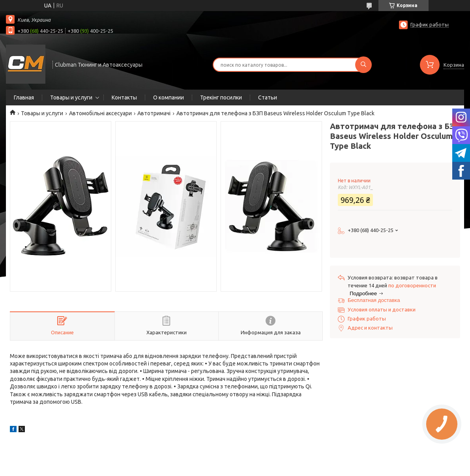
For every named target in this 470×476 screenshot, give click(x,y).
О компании (169, 97)
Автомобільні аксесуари (100, 113)
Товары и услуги (71, 97)
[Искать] (363, 65)
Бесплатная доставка (374, 300)
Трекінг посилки (221, 97)
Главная (24, 97)
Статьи (268, 97)
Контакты (124, 97)
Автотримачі (154, 113)
